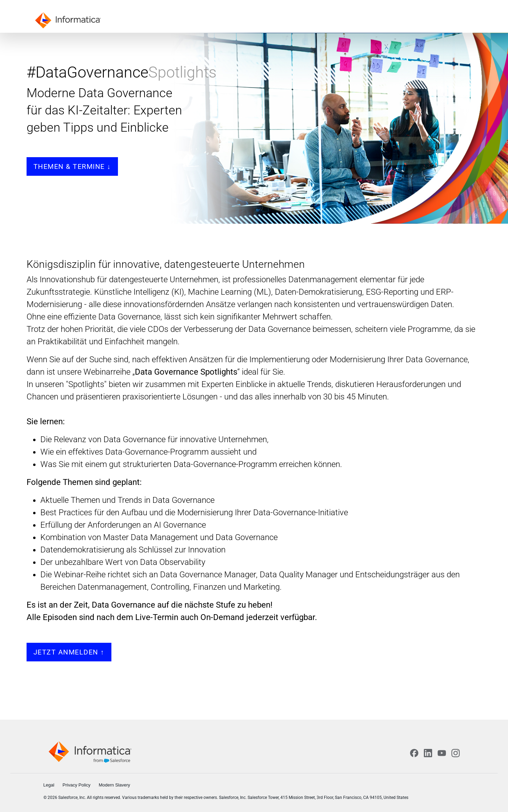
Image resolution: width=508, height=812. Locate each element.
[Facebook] (414, 753)
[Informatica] (70, 20)
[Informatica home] (90, 752)
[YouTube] (442, 753)
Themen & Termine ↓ (72, 166)
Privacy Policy (76, 785)
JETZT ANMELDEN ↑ (69, 652)
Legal (49, 785)
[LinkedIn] (428, 753)
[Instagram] (456, 753)
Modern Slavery (114, 785)
